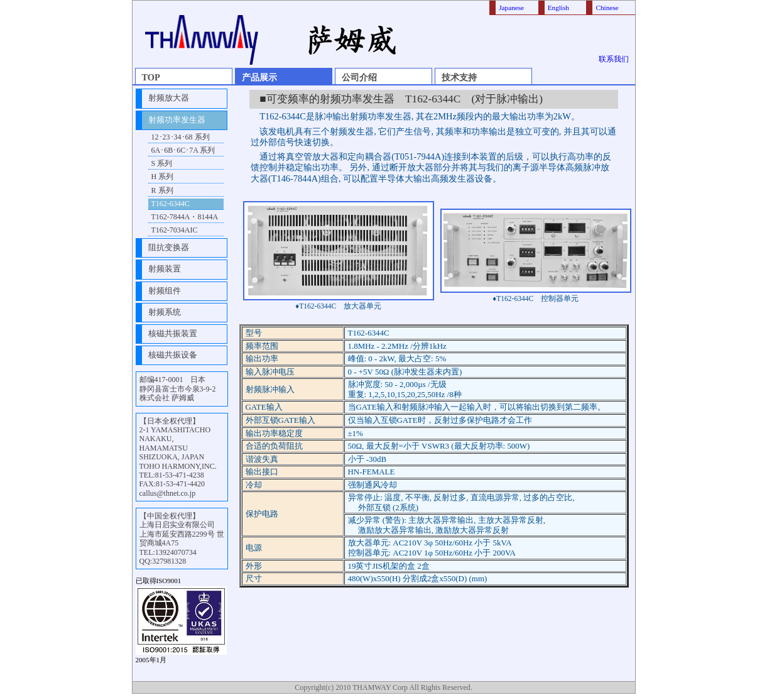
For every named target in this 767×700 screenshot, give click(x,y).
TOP (151, 77)
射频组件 (165, 291)
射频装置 (165, 269)
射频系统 (165, 312)
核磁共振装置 (173, 334)
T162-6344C (171, 204)
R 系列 (162, 190)
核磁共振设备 (173, 355)
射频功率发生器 (177, 120)
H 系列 (163, 177)
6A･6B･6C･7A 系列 (183, 150)
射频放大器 (169, 98)
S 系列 (162, 163)
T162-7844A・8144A (185, 217)
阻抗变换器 (169, 248)
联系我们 (614, 59)
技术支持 (459, 77)
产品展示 (259, 77)
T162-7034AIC (175, 230)
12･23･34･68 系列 (181, 137)
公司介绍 (359, 77)
